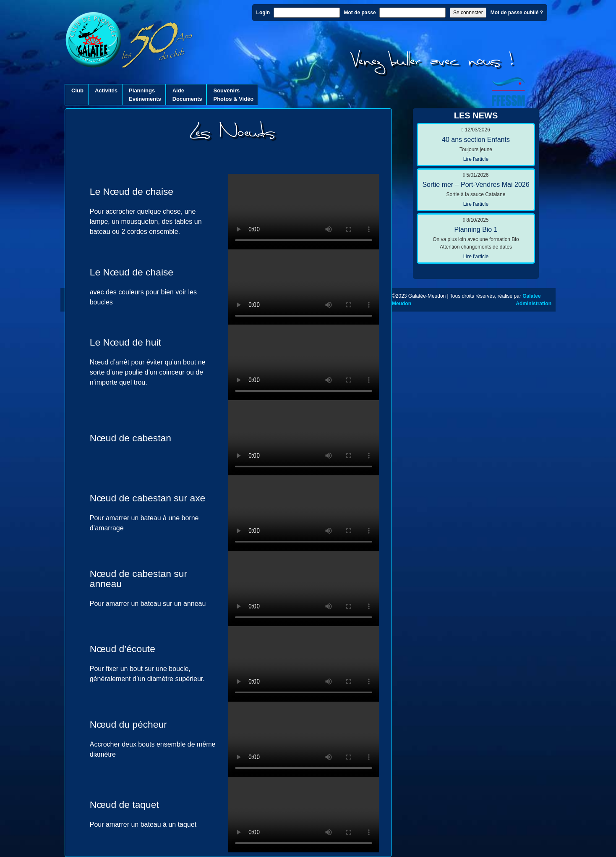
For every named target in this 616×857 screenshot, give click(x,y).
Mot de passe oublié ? (517, 13)
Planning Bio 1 (476, 229)
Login (263, 13)
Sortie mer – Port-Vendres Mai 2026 (476, 185)
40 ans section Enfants (476, 140)
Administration (534, 304)
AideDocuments (187, 95)
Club (77, 95)
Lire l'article (476, 159)
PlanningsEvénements (145, 95)
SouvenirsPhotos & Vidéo (233, 95)
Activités (106, 95)
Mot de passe (360, 13)
